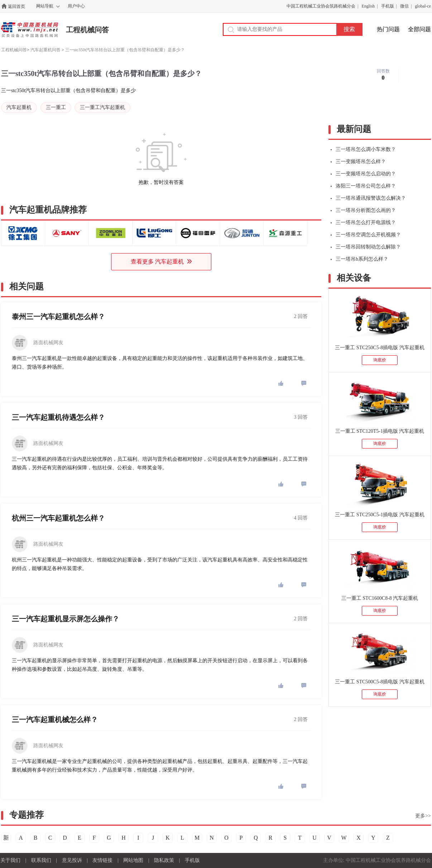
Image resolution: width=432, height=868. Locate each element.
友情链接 (102, 860)
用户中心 (76, 6)
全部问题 (419, 29)
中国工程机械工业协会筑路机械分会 (321, 6)
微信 (404, 6)
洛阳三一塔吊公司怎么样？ (363, 186)
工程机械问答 (87, 30)
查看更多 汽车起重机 (161, 262)
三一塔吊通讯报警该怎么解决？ (368, 198)
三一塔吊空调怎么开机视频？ (366, 235)
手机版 (388, 6)
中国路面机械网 (30, 30)
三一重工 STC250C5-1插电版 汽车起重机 (380, 515)
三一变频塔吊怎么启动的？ (363, 174)
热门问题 (388, 29)
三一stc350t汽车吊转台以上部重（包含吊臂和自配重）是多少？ (125, 50)
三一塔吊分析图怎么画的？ (363, 210)
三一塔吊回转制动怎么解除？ (366, 247)
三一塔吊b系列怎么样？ (359, 259)
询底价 (380, 360)
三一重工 (56, 107)
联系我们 (41, 860)
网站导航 (45, 6)
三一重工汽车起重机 (102, 107)
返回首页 (16, 6)
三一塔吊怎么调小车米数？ (363, 149)
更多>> (423, 816)
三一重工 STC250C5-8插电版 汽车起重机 (380, 348)
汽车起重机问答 (45, 50)
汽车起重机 (19, 107)
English (368, 6)
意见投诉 (72, 860)
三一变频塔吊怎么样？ (358, 162)
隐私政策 (164, 860)
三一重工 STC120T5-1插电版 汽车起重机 (380, 431)
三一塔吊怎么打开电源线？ (363, 222)
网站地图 (133, 860)
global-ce (423, 6)
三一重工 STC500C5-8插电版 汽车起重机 (380, 682)
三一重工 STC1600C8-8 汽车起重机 (380, 598)
